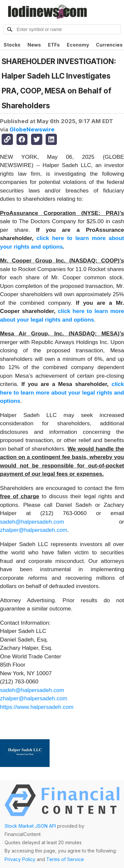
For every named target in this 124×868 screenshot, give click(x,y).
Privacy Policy (20, 859)
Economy (78, 45)
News (34, 45)
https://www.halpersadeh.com (37, 707)
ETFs (54, 45)
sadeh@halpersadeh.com (32, 522)
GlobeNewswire (32, 129)
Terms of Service (65, 859)
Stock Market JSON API (30, 826)
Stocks (12, 45)
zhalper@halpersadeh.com (34, 530)
